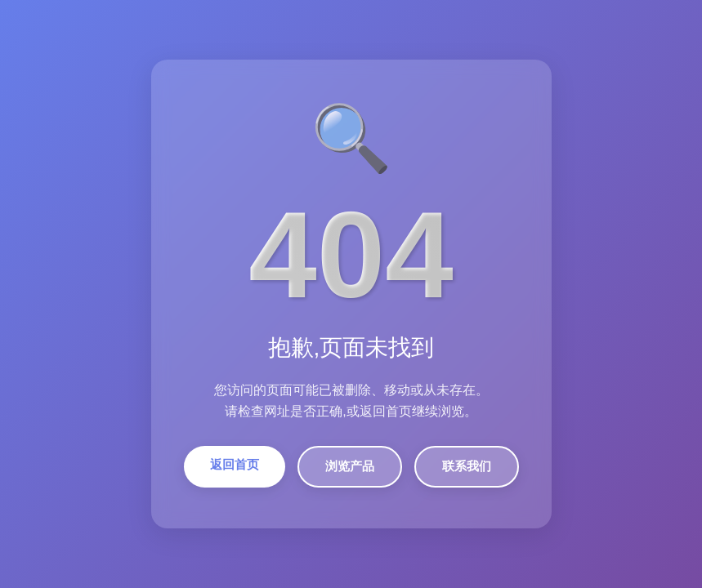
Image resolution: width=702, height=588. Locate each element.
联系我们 (467, 466)
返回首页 (235, 464)
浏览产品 (350, 466)
